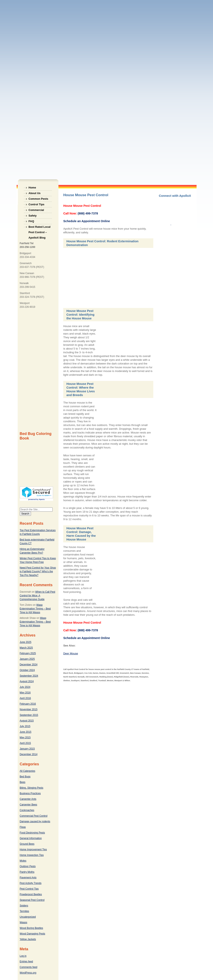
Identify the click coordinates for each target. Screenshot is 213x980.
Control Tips (36, 204)
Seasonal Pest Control (32, 900)
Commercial (36, 210)
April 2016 (25, 698)
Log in (23, 956)
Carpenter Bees (28, 805)
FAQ (31, 221)
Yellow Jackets (28, 939)
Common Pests (38, 199)
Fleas (23, 827)
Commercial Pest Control (34, 816)
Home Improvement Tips (33, 849)
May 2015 (25, 737)
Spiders (24, 906)
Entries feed (26, 962)
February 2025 (28, 653)
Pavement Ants (28, 878)
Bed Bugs (25, 777)
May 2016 (25, 693)
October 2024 (27, 670)
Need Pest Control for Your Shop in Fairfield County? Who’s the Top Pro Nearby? (38, 571)
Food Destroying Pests (32, 833)
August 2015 (27, 721)
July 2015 (25, 726)
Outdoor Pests (28, 866)
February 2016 (28, 704)
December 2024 (29, 665)
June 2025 (26, 642)
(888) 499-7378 (88, 213)
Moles (23, 861)
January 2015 (27, 749)
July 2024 (25, 687)
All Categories (28, 771)
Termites (24, 911)
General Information (31, 838)
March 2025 (26, 648)
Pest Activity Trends (31, 883)
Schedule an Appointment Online (87, 221)
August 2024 (27, 681)
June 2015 (26, 732)
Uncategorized (28, 917)
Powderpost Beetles (31, 894)
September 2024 (29, 676)
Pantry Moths (27, 872)
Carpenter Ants (28, 799)
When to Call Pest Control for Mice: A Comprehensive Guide (38, 596)
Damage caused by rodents (35, 821)
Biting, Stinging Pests (32, 788)
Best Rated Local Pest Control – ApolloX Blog (39, 227)
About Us (35, 193)
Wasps (24, 922)
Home (32, 188)
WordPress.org (28, 973)
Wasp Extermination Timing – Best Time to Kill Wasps (35, 609)
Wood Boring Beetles (32, 928)
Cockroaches (27, 810)
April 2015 (25, 743)
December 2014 (29, 754)
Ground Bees (27, 844)
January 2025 (27, 659)
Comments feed (29, 967)
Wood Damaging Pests (33, 934)
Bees (23, 782)
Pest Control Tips (29, 889)
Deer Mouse (71, 653)
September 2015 (29, 715)
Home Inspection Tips (32, 855)
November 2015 (29, 709)
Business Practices (30, 793)
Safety (33, 216)
